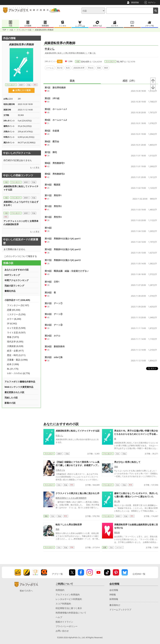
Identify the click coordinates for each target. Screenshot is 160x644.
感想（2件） (129, 81)
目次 (72, 81)
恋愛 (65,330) (14, 310)
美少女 (60, 68)
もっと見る (35, 168)
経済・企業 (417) (15, 351)
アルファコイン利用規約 (68, 595)
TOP (4, 30)
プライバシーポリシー (67, 626)
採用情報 (114, 599)
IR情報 (113, 595)
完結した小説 (11, 398)
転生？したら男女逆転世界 (69, 524)
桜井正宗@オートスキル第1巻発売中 (71, 498)
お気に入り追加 (21, 90)
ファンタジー (110, 61)
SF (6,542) (12, 323)
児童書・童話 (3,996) (17, 360)
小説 (11, 30)
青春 (46, 516)
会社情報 (114, 590)
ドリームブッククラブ (120, 610)
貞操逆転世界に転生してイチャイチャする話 (77, 431)
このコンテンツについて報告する (20, 256)
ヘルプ (59, 617)
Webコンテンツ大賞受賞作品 (19, 387)
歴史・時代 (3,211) (16, 355)
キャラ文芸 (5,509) (16, 328)
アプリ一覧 (57, 574)
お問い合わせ (62, 631)
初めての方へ (26, 591)
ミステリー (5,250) (16, 314)
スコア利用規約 (63, 604)
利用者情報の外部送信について (71, 613)
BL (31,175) (13, 369)
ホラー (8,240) (14, 319)
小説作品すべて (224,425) (17, 300)
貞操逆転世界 (79, 68)
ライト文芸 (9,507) (16, 332)
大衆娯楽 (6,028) (15, 346)
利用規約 (60, 590)
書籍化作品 (10, 291)
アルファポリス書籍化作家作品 (20, 382)
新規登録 (135, 2)
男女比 (91, 68)
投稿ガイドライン (64, 622)
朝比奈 (117, 532)
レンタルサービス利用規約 (69, 599)
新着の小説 (10, 403)
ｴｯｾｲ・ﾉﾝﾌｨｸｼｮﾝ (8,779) (18, 373)
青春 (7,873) (13, 337)
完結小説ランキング (14, 286)
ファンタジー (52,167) (18, 305)
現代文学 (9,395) (15, 342)
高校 (99, 68)
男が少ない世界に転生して (127, 462)
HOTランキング (12, 275)
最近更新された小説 (14, 392)
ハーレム (50, 68)
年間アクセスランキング (17, 280)
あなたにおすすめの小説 (17, 270)
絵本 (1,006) (13, 364)
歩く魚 (117, 501)
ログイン (152, 2)
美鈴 (116, 467)
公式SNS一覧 (139, 574)
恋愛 (105, 547)
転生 (68, 68)
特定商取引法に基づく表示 (69, 608)
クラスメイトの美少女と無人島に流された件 (77, 493)
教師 (106, 68)
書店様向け (115, 605)
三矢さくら (60, 470)
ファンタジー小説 (24, 30)
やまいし (50, 49)
